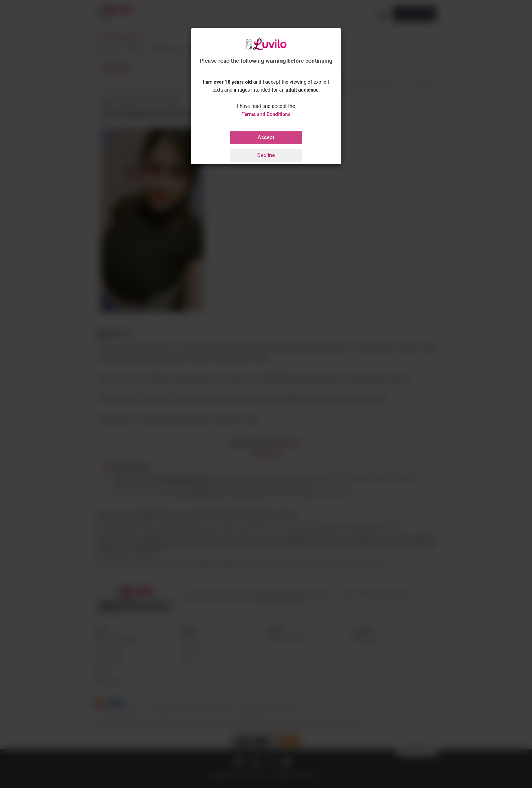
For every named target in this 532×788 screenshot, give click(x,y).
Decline (266, 155)
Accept (266, 137)
